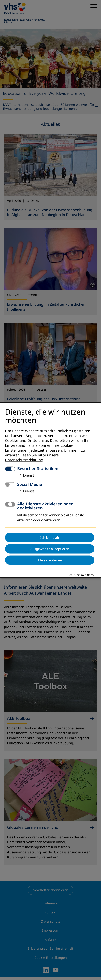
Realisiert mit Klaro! (81, 575)
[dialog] (50, 490)
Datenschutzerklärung (24, 460)
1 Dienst (26, 475)
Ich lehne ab (50, 537)
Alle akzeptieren (50, 560)
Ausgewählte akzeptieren (50, 549)
